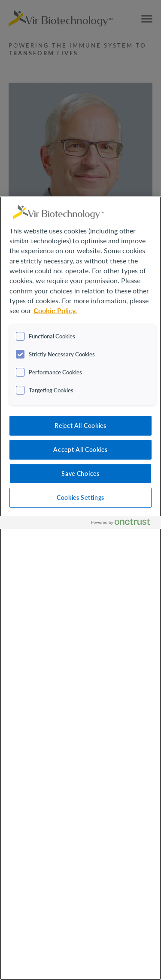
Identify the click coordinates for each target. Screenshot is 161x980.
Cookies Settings (80, 497)
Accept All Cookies (80, 449)
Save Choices (80, 473)
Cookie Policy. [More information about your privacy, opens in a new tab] (55, 311)
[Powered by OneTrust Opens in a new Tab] (124, 524)
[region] (80, 588)
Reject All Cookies (80, 425)
